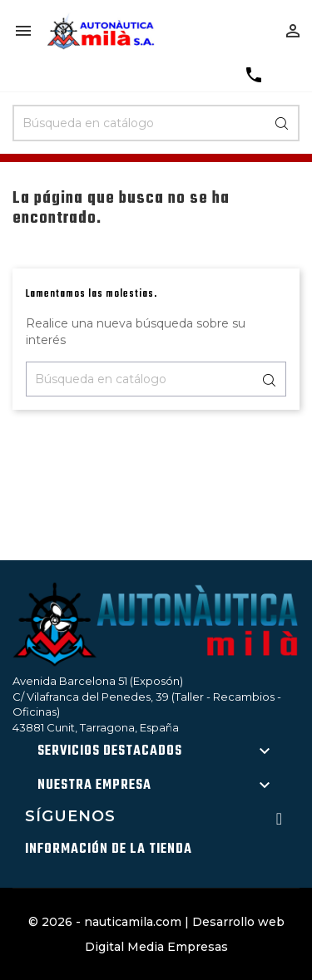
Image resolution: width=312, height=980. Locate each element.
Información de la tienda (109, 849)
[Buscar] (156, 123)
